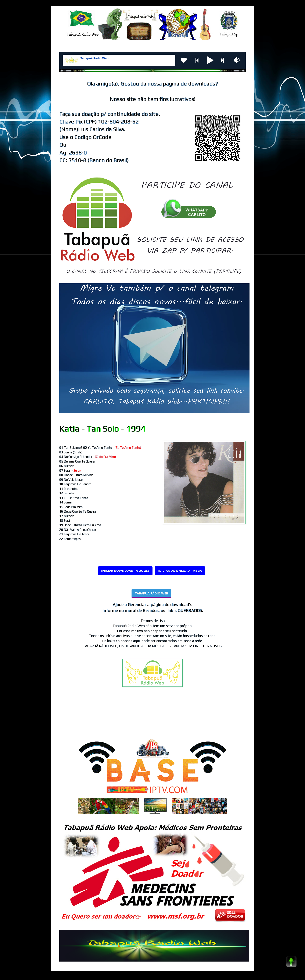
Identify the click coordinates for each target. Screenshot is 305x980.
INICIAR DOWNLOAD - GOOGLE (125, 570)
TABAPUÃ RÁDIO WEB (151, 593)
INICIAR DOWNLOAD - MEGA (180, 570)
